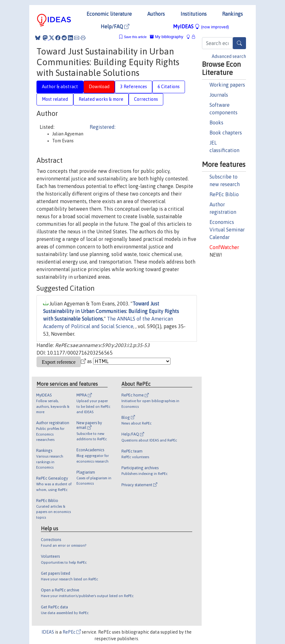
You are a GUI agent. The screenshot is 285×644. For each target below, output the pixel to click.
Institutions (194, 14)
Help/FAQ (115, 26)
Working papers (227, 85)
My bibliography (166, 37)
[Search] (239, 43)
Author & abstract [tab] (60, 87)
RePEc (72, 632)
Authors (156, 14)
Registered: (103, 127)
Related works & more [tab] (101, 99)
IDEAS (48, 632)
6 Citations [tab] (169, 87)
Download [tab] (99, 87)
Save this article (135, 37)
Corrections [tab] (146, 99)
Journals (219, 95)
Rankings (232, 14)
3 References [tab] (134, 87)
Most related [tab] (55, 99)
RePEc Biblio (224, 194)
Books (216, 123)
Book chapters (226, 133)
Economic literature (109, 14)
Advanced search (229, 56)
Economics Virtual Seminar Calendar (227, 230)
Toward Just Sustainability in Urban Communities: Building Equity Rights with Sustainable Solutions (111, 311)
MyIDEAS (201, 26)
